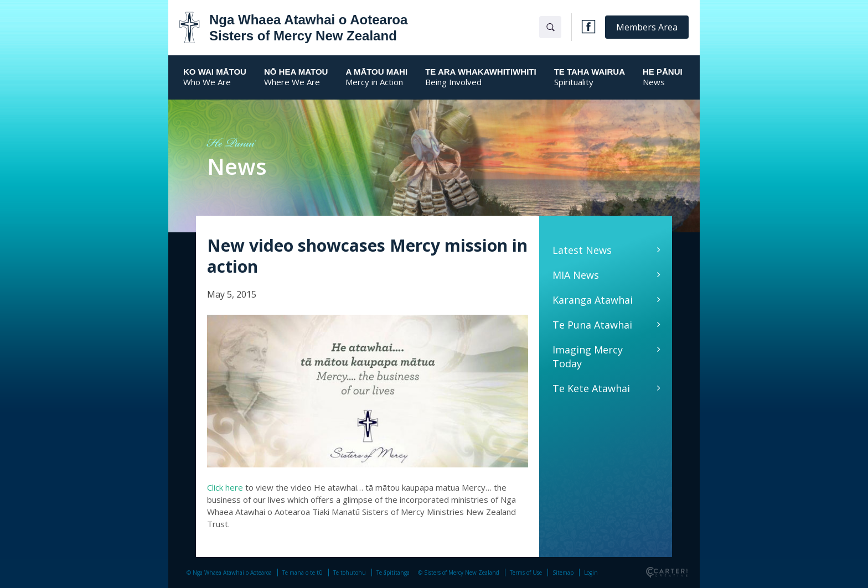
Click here (225, 487)
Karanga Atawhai (593, 300)
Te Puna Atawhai (592, 325)
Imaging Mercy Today (588, 357)
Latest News (582, 250)
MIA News (576, 275)
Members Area (647, 27)
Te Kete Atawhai (591, 388)
